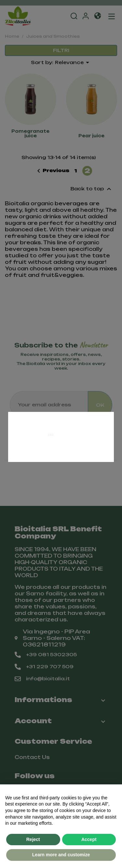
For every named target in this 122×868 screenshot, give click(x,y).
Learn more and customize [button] (61, 855)
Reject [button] (33, 839)
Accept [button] (89, 839)
